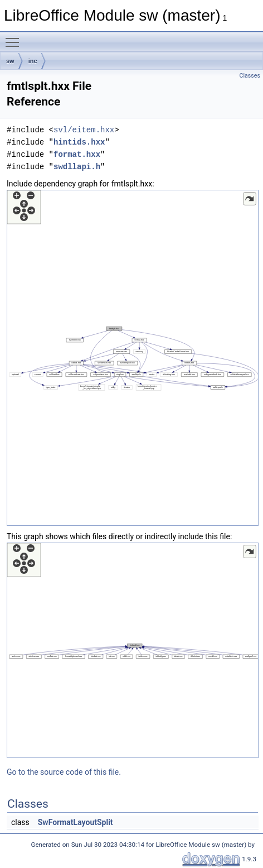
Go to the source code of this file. (64, 772)
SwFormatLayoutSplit (76, 822)
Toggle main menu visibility (15, 37)
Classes (250, 76)
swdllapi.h (77, 167)
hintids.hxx (79, 142)
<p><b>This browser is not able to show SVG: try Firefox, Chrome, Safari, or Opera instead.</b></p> (133, 358)
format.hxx (77, 154)
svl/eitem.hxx (84, 130)
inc (33, 61)
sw (10, 61)
